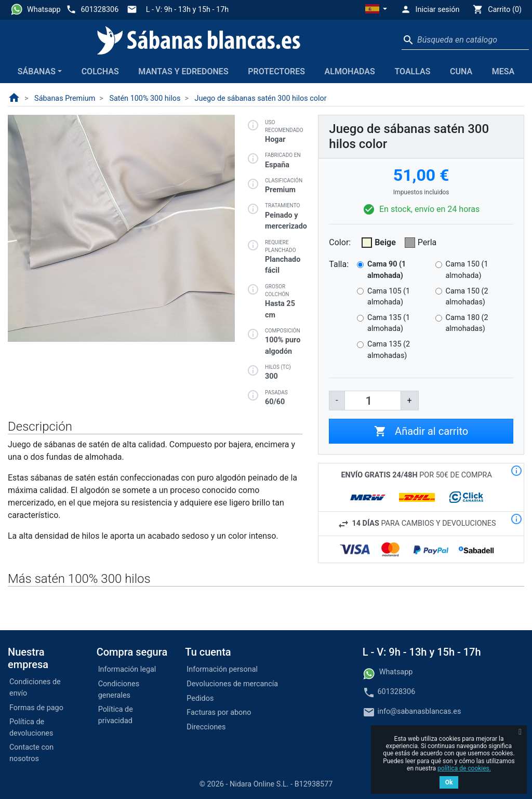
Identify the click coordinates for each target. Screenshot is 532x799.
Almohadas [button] (350, 71)
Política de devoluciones (31, 728)
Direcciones (206, 727)
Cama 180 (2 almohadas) (467, 323)
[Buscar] (465, 40)
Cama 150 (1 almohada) (467, 270)
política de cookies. (464, 768)
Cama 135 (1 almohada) (389, 323)
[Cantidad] (373, 401)
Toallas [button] (412, 71)
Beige (385, 242)
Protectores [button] (276, 71)
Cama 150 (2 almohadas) (467, 297)
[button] (376, 10)
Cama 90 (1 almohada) (387, 270)
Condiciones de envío (35, 688)
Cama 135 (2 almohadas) (389, 350)
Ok (449, 782)
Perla (427, 242)
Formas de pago (36, 708)
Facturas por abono (219, 713)
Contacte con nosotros (31, 753)
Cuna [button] (461, 71)
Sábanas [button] (37, 71)
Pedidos (200, 698)
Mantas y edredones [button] (183, 71)
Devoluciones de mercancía (232, 684)
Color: (340, 242)
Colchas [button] (100, 71)
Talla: (339, 264)
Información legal (127, 669)
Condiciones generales (119, 690)
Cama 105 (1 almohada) (389, 297)
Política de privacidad (116, 715)
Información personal (222, 669)
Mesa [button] (503, 71)
